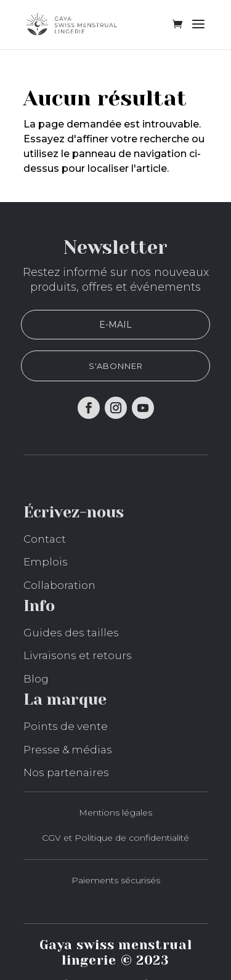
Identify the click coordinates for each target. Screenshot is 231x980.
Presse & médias (68, 750)
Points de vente (66, 726)
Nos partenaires (66, 772)
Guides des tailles (71, 633)
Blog (36, 679)
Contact (45, 539)
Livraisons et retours (78, 655)
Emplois (46, 562)
